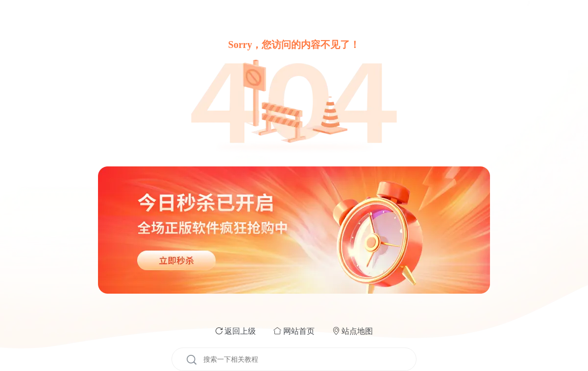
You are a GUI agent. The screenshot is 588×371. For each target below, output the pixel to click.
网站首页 (299, 331)
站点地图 (357, 331)
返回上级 (240, 331)
